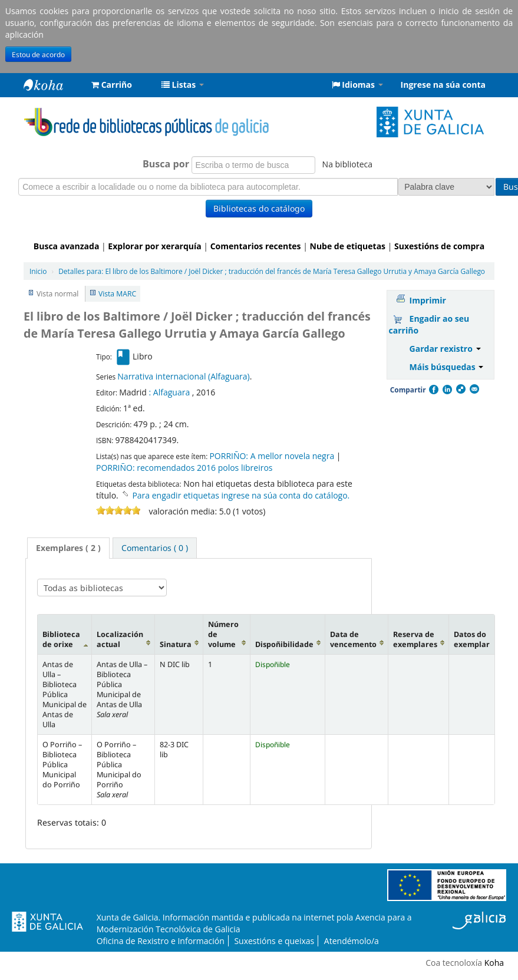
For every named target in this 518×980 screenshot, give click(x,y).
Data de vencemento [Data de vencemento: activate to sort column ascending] (353, 639)
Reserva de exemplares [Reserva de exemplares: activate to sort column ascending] (415, 639)
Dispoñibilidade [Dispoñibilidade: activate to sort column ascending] (284, 644)
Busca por (116, 164)
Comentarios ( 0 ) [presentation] (155, 548)
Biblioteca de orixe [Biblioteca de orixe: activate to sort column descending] (61, 639)
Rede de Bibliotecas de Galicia (53, 85)
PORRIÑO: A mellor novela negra (272, 456)
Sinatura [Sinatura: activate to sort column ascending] (176, 644)
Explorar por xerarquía (154, 246)
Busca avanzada (67, 246)
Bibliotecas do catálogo (259, 208)
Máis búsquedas (447, 367)
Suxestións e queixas (274, 941)
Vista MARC (117, 294)
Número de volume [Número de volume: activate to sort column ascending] (223, 634)
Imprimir (428, 300)
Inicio (38, 271)
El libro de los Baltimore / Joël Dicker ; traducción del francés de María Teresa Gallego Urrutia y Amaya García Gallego (272, 271)
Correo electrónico (474, 390)
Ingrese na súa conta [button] (443, 85)
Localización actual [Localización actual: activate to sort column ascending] (120, 639)
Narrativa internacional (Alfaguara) (183, 376)
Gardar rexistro (445, 349)
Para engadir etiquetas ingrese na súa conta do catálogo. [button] (241, 495)
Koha (494, 963)
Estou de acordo (38, 54)
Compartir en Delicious (460, 390)
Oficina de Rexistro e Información (161, 941)
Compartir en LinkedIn (447, 390)
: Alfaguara (170, 392)
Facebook (433, 390)
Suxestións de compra (439, 246)
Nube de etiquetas (348, 246)
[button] (112, 85)
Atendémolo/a (352, 941)
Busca (450, 187)
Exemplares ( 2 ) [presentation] (68, 548)
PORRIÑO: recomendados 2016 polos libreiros (184, 468)
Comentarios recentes (256, 246)
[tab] (68, 548)
